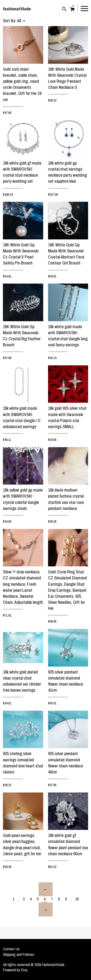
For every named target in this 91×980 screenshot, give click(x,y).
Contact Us (11, 949)
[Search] (64, 10)
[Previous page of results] (46, 889)
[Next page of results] (46, 910)
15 (77, 899)
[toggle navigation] (84, 8)
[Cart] (72, 10)
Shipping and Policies (19, 954)
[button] (21, 21)
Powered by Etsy (15, 970)
